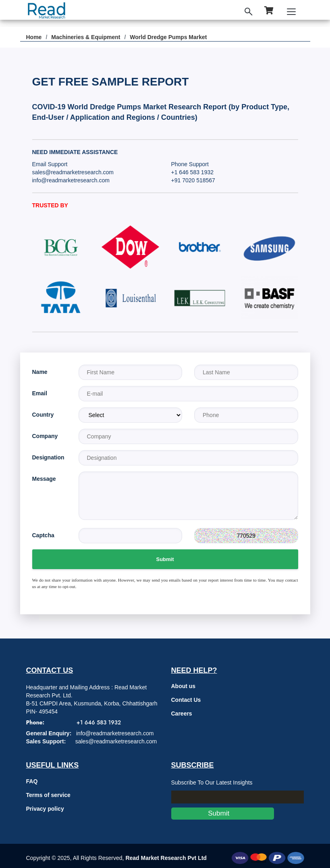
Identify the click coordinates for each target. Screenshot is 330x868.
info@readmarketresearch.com (71, 180)
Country (43, 415)
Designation (48, 457)
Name (40, 372)
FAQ (32, 781)
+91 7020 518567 (193, 180)
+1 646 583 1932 (193, 172)
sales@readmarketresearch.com (73, 172)
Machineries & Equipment (86, 37)
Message (44, 479)
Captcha (43, 535)
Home (34, 37)
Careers (182, 714)
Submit (165, 559)
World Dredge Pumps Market (168, 37)
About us (184, 686)
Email (40, 393)
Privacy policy (45, 809)
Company (45, 436)
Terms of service (48, 795)
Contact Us (186, 700)
